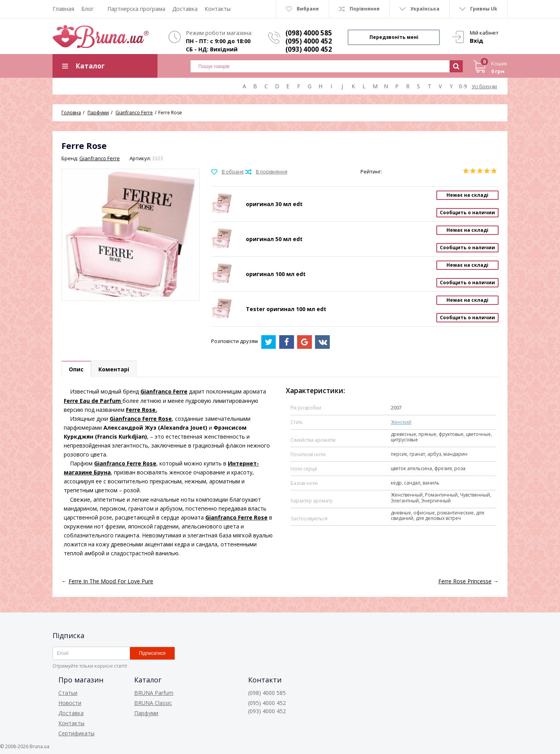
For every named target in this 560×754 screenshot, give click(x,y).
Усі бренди (484, 87)
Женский (401, 422)
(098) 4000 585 (309, 33)
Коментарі (114, 369)
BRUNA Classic (153, 703)
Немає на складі (467, 195)
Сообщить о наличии (467, 213)
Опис (76, 369)
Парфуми (146, 713)
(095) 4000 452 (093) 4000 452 (309, 45)
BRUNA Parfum (154, 693)
